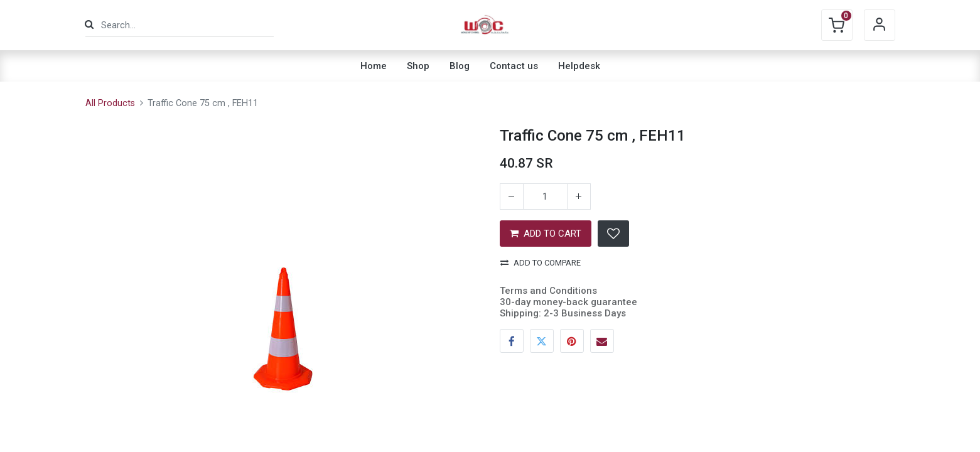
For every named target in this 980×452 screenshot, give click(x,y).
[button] (613, 234)
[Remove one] (512, 196)
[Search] (89, 25)
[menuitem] (374, 66)
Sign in (880, 25)
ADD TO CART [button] (546, 234)
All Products (110, 103)
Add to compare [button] (541, 263)
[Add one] (579, 196)
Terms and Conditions (548, 291)
